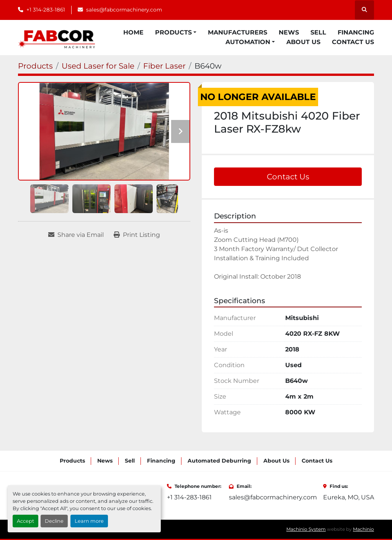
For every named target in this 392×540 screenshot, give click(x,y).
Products (173, 32)
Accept (25, 521)
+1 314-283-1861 (46, 10)
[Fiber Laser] (164, 66)
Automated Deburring (219, 461)
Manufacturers (238, 32)
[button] (176, 33)
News (289, 32)
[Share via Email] (76, 235)
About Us (303, 42)
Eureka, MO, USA (349, 497)
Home (133, 32)
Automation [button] (248, 42)
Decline (54, 521)
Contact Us (353, 42)
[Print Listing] (137, 235)
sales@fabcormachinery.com (124, 10)
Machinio (363, 529)
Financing (356, 32)
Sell (318, 32)
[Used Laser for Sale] (98, 66)
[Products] (35, 66)
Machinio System (306, 529)
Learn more (89, 521)
